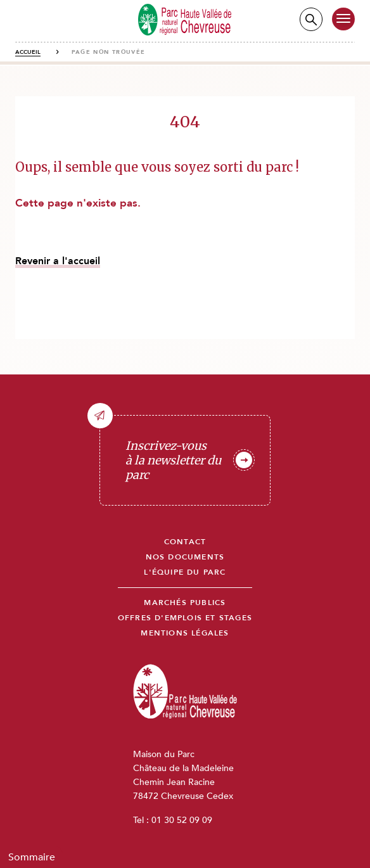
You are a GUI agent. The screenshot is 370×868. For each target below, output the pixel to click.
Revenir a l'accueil (58, 261)
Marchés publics (185, 603)
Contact (185, 542)
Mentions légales (185, 633)
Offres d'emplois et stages (185, 618)
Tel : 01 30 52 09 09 (173, 820)
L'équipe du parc (185, 572)
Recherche (311, 19)
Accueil (28, 52)
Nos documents (185, 557)
